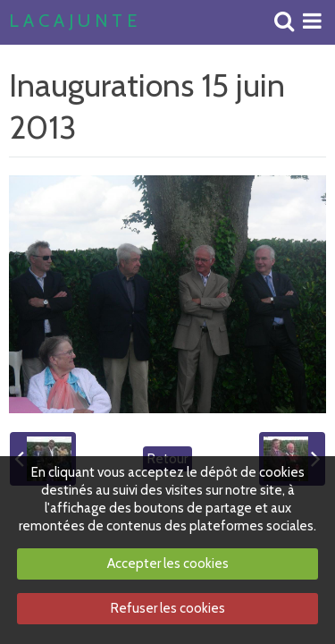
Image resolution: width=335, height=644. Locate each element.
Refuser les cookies (168, 608)
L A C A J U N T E (73, 21)
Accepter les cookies (168, 563)
